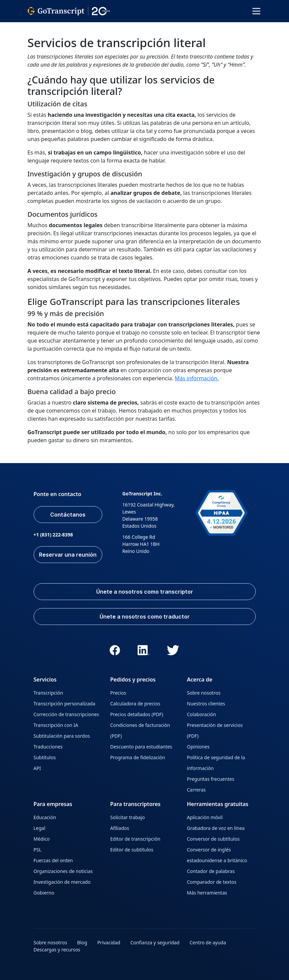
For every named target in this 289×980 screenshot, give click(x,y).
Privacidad (109, 942)
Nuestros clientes (206, 704)
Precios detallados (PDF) (137, 714)
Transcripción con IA (56, 725)
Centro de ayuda (208, 942)
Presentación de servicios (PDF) (215, 730)
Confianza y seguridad (155, 942)
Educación (45, 817)
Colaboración (202, 714)
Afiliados (120, 828)
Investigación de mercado (62, 882)
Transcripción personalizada (65, 704)
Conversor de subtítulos (213, 839)
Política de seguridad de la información (216, 763)
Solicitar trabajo (128, 817)
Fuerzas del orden (53, 860)
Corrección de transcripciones (66, 714)
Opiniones (198, 747)
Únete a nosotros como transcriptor (145, 592)
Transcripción (48, 693)
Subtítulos (45, 757)
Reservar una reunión (68, 555)
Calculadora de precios (135, 704)
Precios (118, 693)
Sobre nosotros (204, 693)
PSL (38, 850)
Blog (82, 942)
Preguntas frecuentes (211, 779)
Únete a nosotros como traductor (145, 617)
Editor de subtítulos (132, 850)
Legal (40, 828)
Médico (42, 839)
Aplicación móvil (205, 817)
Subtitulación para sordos (62, 736)
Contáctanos (68, 515)
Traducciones (48, 747)
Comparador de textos (212, 882)
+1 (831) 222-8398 (53, 535)
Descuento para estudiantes (141, 747)
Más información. (197, 378)
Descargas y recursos (57, 950)
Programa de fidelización (138, 757)
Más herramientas (207, 893)
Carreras (196, 790)
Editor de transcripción (135, 839)
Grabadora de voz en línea (216, 828)
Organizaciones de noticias (63, 871)
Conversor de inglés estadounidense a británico (217, 855)
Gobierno (44, 893)
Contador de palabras (211, 871)
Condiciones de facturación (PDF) (140, 730)
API (37, 768)
